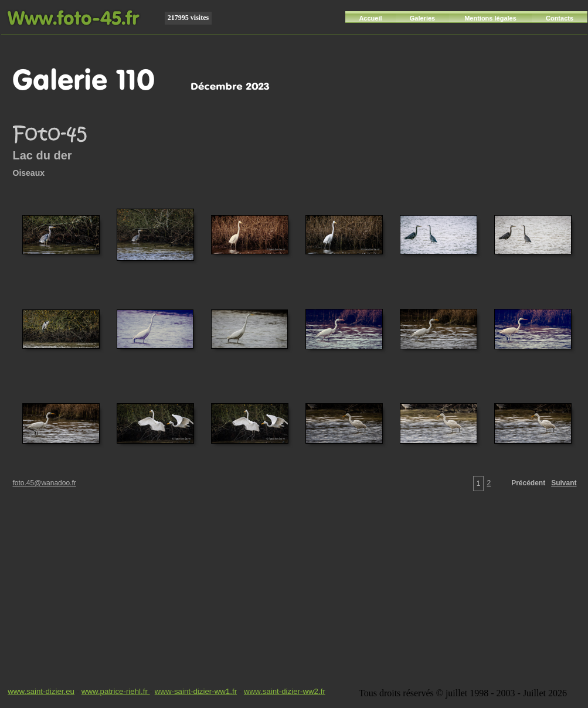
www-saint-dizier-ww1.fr (196, 691)
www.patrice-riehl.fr (116, 691)
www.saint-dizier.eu (41, 691)
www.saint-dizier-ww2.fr (285, 691)
